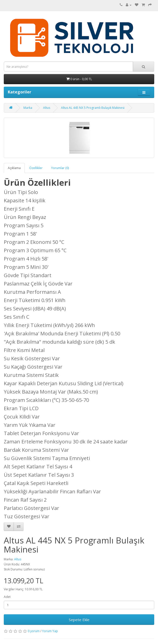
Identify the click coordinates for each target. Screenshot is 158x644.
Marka (28, 108)
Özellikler (36, 168)
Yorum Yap (50, 631)
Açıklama (14, 168)
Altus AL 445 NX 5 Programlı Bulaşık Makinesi (93, 108)
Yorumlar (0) (60, 168)
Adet (7, 597)
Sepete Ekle (79, 620)
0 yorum (34, 631)
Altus (47, 108)
